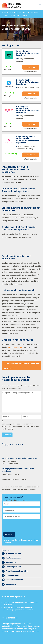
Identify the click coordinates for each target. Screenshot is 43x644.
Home (4, 13)
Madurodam (11, 584)
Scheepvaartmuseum (15, 580)
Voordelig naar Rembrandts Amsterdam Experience (28, 53)
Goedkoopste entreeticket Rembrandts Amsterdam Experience (28, 109)
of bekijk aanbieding (31, 71)
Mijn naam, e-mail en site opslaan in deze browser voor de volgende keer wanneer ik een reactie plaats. (20, 426)
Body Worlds (11, 562)
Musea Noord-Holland (30, 13)
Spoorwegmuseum (13, 567)
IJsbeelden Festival (13, 553)
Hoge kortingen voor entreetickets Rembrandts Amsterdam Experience (28, 140)
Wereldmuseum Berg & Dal (17, 571)
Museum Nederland (14, 13)
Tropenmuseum (12, 575)
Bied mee (31, 155)
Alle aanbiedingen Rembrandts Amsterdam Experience (21, 366)
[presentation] (21, 525)
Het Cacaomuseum (14, 558)
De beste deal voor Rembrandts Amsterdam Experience (28, 82)
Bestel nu (31, 67)
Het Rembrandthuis (15, 347)
